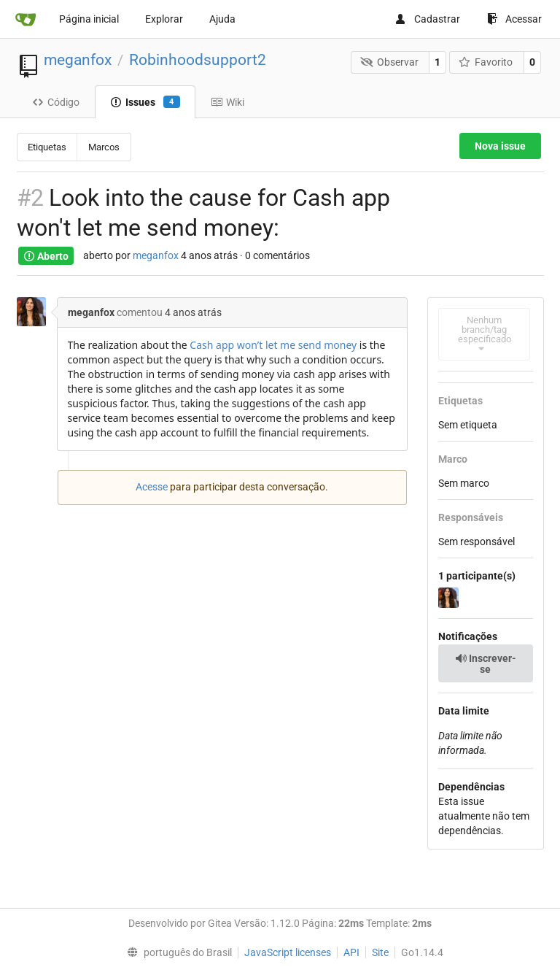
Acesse (152, 487)
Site (380, 952)
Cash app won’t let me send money (273, 345)
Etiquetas (47, 147)
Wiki (227, 102)
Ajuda (222, 19)
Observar (389, 62)
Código (56, 102)
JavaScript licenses (288, 952)
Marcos (104, 147)
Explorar (164, 19)
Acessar (514, 19)
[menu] (176, 952)
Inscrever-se (486, 664)
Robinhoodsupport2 (198, 60)
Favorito (486, 62)
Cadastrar (427, 19)
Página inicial (89, 19)
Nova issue (500, 146)
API (351, 952)
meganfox (78, 60)
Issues (145, 102)
